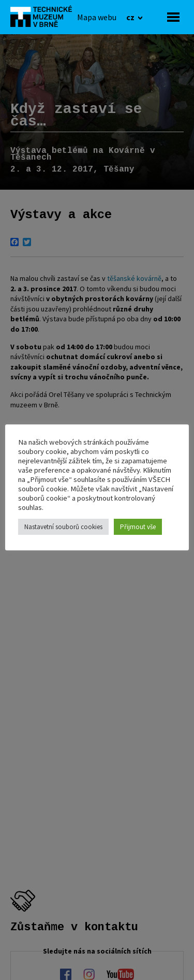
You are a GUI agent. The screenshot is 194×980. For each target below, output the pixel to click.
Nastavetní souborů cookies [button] (63, 527)
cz (131, 17)
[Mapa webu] (97, 17)
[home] (44, 16)
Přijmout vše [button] (138, 527)
